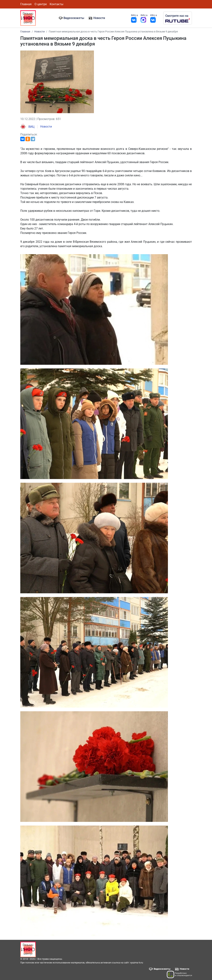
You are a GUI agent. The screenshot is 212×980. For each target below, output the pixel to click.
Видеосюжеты (74, 18)
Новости (99, 18)
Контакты (56, 4)
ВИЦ (27, 127)
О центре (41, 4)
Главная (26, 4)
